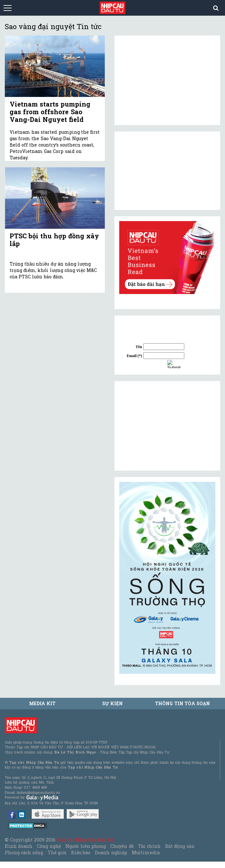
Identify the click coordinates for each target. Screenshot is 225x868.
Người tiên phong (86, 846)
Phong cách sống (24, 852)
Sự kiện (113, 703)
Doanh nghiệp (111, 852)
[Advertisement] (167, 426)
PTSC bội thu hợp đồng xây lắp (54, 240)
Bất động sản (180, 846)
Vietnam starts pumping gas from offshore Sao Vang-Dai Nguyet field (50, 112)
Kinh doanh (19, 846)
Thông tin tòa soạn (183, 703)
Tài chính (149, 846)
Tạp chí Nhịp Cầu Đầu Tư (85, 840)
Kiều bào (81, 852)
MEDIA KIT (42, 703)
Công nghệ (49, 846)
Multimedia (146, 852)
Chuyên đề (122, 846)
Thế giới (57, 852)
